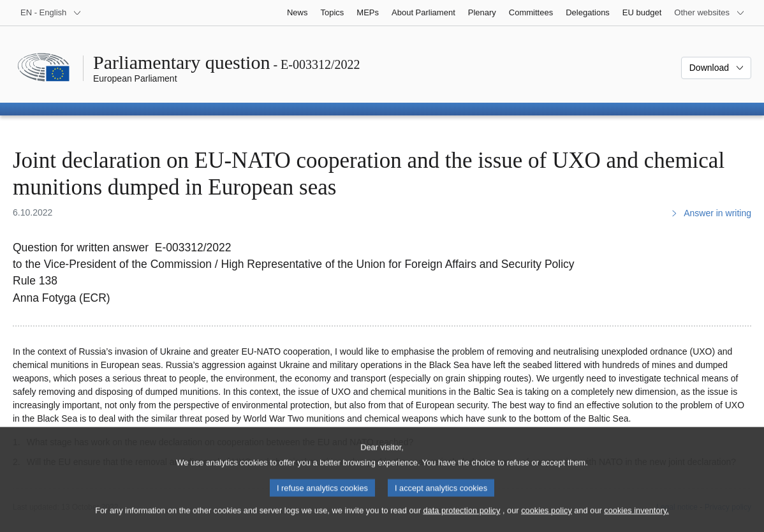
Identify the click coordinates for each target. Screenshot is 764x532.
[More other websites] (709, 13)
